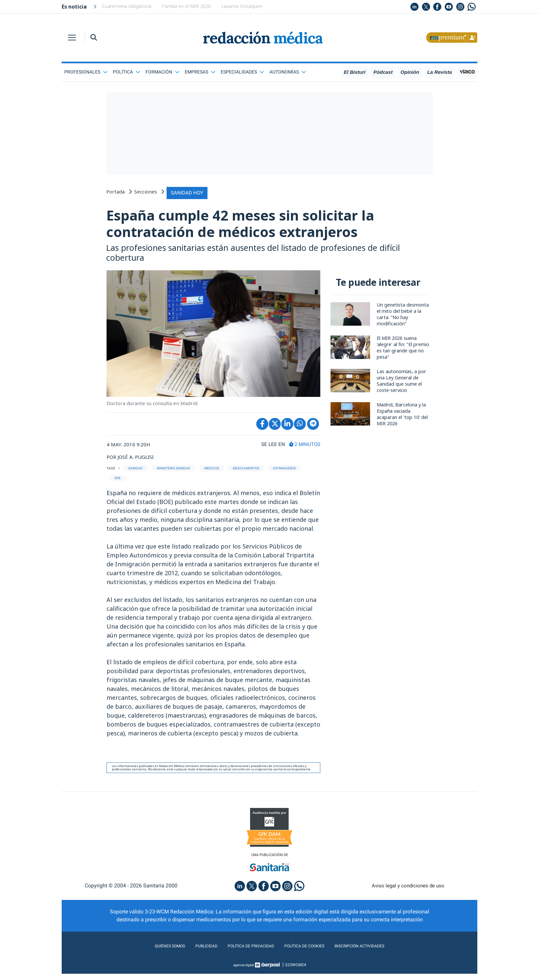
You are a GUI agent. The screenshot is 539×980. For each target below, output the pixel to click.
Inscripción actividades (375, 952)
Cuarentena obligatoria (127, 6)
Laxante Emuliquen (242, 6)
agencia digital (243, 971)
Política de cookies (309, 952)
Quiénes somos (152, 952)
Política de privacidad (246, 952)
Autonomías (288, 72)
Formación (162, 72)
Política (127, 72)
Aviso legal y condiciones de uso (408, 892)
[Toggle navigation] (72, 38)
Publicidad (194, 952)
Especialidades (242, 72)
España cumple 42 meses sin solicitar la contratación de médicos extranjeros (267, 225)
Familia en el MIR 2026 (186, 6)
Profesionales (86, 72)
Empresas (200, 72)
